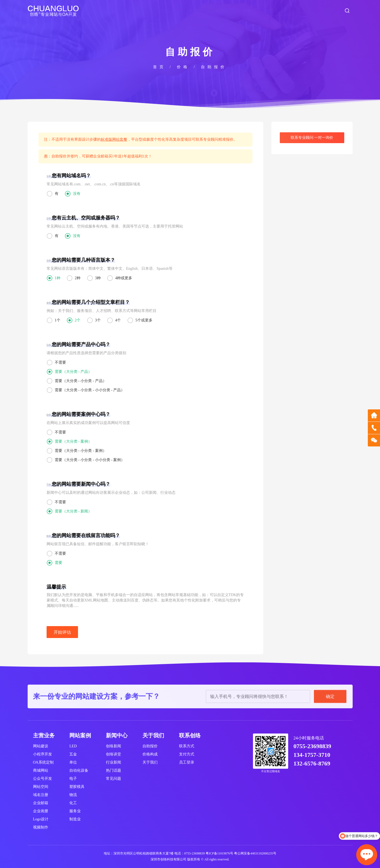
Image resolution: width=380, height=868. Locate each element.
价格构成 (150, 754)
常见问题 (113, 779)
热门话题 (113, 770)
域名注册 (41, 795)
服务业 (75, 811)
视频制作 (41, 827)
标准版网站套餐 (114, 139)
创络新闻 (113, 746)
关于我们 (150, 762)
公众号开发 (43, 779)
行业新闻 (113, 762)
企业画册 (41, 811)
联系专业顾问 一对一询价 (312, 138)
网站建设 (41, 746)
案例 (247, 11)
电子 (73, 779)
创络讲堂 (113, 754)
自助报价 (150, 746)
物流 (73, 795)
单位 (73, 762)
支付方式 (187, 754)
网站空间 (41, 787)
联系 (328, 11)
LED (73, 746)
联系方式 (187, 746)
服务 (220, 11)
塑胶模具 (77, 787)
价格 (274, 11)
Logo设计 (41, 819)
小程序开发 (43, 754)
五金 (73, 754)
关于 (193, 11)
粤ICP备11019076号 (219, 853)
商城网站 (41, 770)
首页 (166, 11)
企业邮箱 (41, 803)
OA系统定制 (43, 762)
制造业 (75, 819)
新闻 (301, 11)
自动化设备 (79, 770)
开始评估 (62, 632)
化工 (73, 803)
